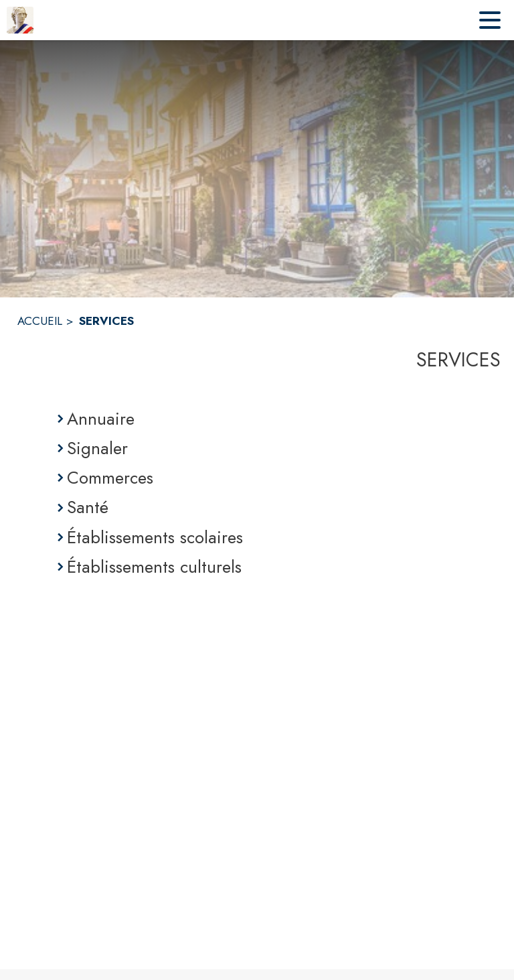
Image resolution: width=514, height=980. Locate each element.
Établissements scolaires (155, 537)
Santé (88, 507)
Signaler (97, 448)
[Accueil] (20, 20)
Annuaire (101, 419)
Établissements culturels (154, 567)
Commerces (110, 478)
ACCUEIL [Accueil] (40, 321)
